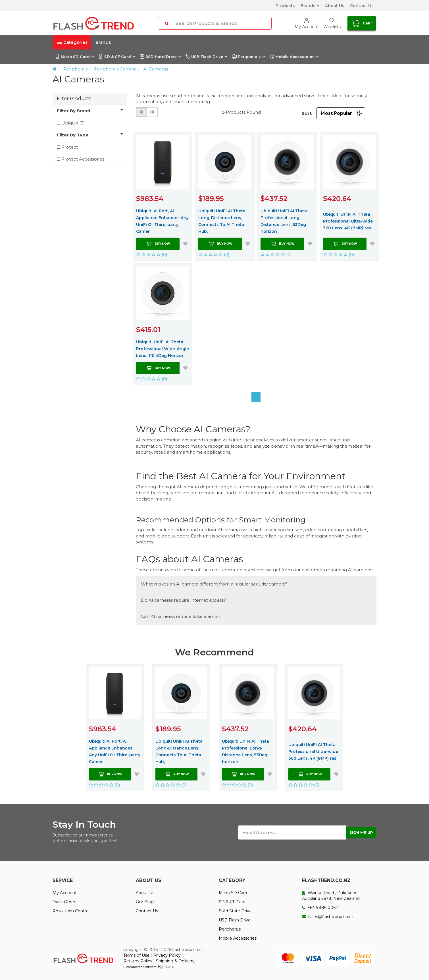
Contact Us (362, 6)
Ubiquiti (73, 123)
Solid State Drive (235, 911)
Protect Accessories (83, 159)
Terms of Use (136, 955)
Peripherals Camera (115, 69)
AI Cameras (156, 69)
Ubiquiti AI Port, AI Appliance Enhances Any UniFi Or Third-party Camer (162, 221)
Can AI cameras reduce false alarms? (181, 616)
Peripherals (248, 57)
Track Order (64, 902)
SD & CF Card (117, 57)
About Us (335, 6)
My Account (65, 893)
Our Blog (145, 902)
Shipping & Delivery (175, 961)
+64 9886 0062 (320, 908)
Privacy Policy (167, 955)
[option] (115, 728)
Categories (72, 42)
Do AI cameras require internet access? (183, 600)
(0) (152, 255)
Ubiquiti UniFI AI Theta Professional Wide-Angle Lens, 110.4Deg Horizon (163, 349)
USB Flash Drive (206, 57)
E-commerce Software (140, 967)
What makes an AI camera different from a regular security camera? (214, 584)
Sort (307, 113)
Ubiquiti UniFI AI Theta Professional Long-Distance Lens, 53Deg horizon (284, 221)
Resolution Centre (71, 911)
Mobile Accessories (294, 57)
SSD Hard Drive (160, 57)
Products (285, 6)
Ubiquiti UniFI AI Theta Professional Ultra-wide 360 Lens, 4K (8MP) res (348, 221)
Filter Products (74, 98)
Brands (310, 6)
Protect (70, 147)
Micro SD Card (74, 57)
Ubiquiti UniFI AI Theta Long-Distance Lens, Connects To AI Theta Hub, (222, 221)
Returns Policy (138, 961)
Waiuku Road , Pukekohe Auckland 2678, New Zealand (331, 896)
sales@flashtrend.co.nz (328, 917)
